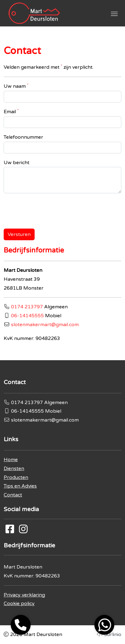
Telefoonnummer (23, 137)
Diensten (14, 469)
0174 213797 (27, 307)
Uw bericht (17, 163)
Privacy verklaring (24, 595)
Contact (13, 495)
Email (11, 111)
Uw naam (16, 86)
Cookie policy (19, 604)
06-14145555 (27, 316)
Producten (16, 477)
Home (11, 460)
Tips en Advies (20, 486)
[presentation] (50, 208)
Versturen (19, 234)
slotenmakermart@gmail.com (45, 325)
